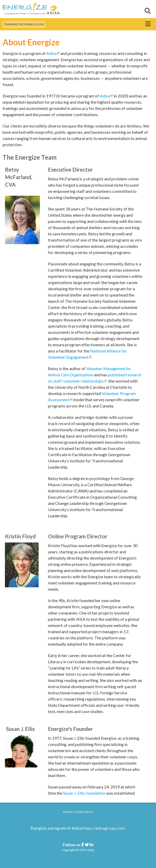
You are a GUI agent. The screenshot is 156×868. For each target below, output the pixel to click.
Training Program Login (24, 24)
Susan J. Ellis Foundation (84, 793)
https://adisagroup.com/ (104, 828)
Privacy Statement (78, 812)
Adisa (53, 53)
